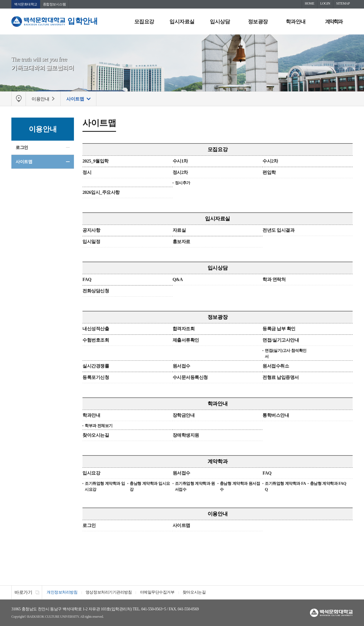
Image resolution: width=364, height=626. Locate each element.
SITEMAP (343, 3)
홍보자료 (181, 242)
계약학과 (334, 22)
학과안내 (296, 22)
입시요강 (91, 473)
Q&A (178, 280)
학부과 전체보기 (99, 426)
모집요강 (144, 22)
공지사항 (91, 230)
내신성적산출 (96, 329)
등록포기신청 (96, 378)
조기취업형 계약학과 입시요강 (105, 487)
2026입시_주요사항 (101, 193)
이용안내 (218, 514)
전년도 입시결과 (278, 230)
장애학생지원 (186, 435)
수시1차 (180, 161)
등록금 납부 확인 (279, 329)
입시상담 (220, 22)
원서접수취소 (276, 366)
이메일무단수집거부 (158, 593)
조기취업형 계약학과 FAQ (285, 487)
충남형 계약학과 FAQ (328, 484)
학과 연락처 (274, 280)
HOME (310, 3)
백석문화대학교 (26, 4)
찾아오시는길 (96, 435)
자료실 (179, 230)
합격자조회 (184, 329)
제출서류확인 (186, 340)
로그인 (22, 147)
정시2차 (180, 173)
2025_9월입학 (96, 161)
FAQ (87, 280)
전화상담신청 (96, 291)
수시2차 (270, 161)
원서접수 (181, 366)
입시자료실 (182, 22)
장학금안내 (184, 415)
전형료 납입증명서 (281, 378)
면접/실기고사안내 (281, 340)
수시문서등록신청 (190, 378)
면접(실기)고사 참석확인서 (286, 354)
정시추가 (183, 183)
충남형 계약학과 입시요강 (150, 487)
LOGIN (325, 3)
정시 (87, 173)
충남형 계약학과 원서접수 (240, 487)
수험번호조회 (96, 340)
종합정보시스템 (54, 4)
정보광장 (258, 22)
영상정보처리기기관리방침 (109, 593)
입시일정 (91, 242)
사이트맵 (24, 162)
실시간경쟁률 (96, 366)
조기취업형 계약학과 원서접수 (195, 487)
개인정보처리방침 (62, 593)
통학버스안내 (276, 415)
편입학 (269, 173)
